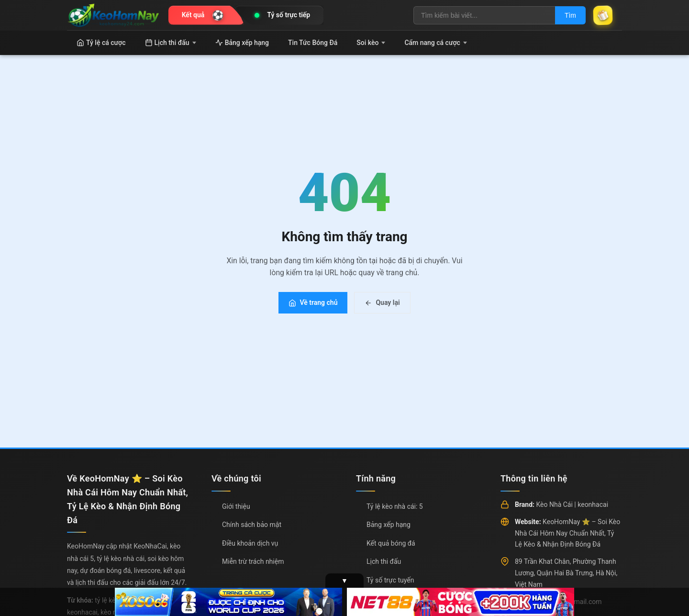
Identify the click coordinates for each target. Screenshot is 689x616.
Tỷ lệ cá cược (101, 43)
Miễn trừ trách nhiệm (253, 561)
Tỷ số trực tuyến (390, 580)
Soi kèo (371, 43)
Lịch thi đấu (171, 43)
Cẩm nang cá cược (436, 43)
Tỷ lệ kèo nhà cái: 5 (395, 506)
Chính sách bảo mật (252, 525)
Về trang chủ (313, 302)
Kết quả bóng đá (391, 543)
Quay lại (382, 302)
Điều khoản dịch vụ (250, 543)
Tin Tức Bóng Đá (313, 43)
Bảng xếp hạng (242, 43)
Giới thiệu (236, 506)
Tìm (570, 15)
